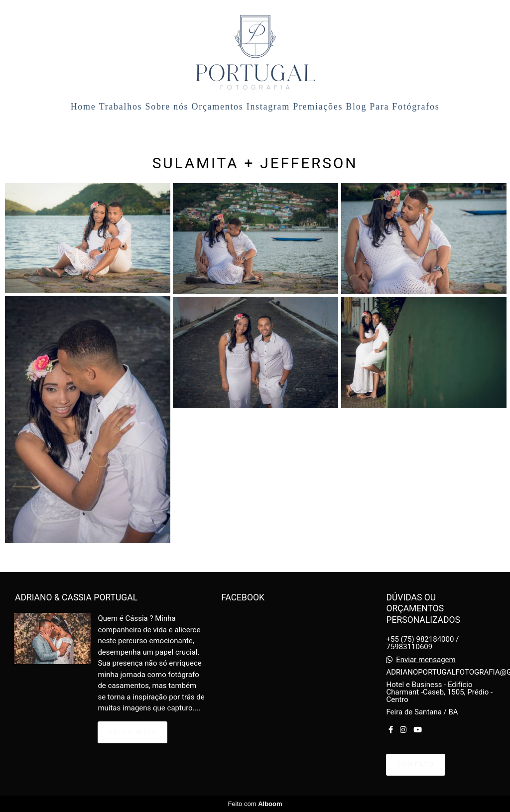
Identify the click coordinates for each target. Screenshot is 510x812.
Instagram (268, 107)
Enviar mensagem (426, 660)
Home (83, 107)
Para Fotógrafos (404, 107)
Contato (416, 764)
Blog (356, 107)
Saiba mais (132, 732)
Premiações (318, 107)
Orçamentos (218, 107)
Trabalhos (121, 107)
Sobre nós (167, 107)
